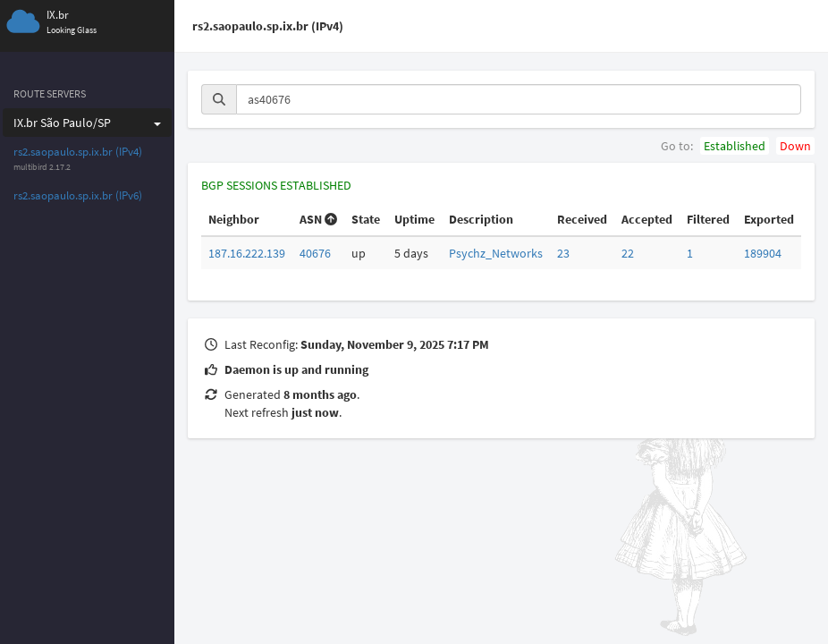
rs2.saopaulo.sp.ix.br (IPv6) (78, 195)
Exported (769, 219)
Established (735, 146)
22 (628, 253)
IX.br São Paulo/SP (87, 123)
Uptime (414, 219)
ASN (318, 219)
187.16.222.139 (247, 253)
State (366, 219)
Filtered (708, 219)
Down (795, 146)
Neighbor (234, 219)
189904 (763, 253)
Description (481, 219)
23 (563, 253)
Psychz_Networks (496, 253)
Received (582, 219)
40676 (315, 253)
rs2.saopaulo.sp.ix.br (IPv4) (78, 152)
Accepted (647, 219)
